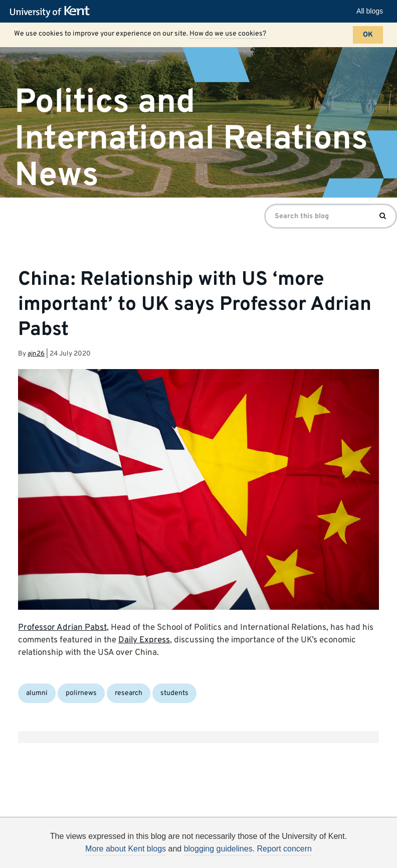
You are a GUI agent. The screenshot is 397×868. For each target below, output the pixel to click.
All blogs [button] (370, 11)
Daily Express (144, 640)
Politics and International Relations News (191, 139)
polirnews (81, 693)
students (174, 693)
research (129, 693)
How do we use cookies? (228, 34)
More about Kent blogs (126, 849)
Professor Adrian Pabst (62, 628)
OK (368, 35)
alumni (37, 693)
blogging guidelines (218, 849)
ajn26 (36, 354)
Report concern (284, 849)
